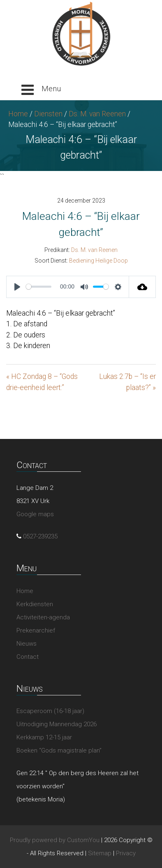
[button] (41, 90)
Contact (28, 657)
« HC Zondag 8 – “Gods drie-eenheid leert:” (42, 382)
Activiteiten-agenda (43, 617)
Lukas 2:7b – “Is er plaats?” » (127, 382)
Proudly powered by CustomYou (55, 840)
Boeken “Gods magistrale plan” (59, 750)
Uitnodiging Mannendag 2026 (57, 724)
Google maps (35, 514)
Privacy (126, 853)
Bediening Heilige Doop (98, 261)
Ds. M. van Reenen (97, 114)
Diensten (48, 114)
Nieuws (27, 644)
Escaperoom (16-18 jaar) (50, 711)
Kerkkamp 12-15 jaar (44, 737)
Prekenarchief (36, 630)
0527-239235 (40, 536)
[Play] (17, 287)
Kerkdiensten (35, 604)
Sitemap (100, 853)
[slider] (39, 287)
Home (18, 114)
